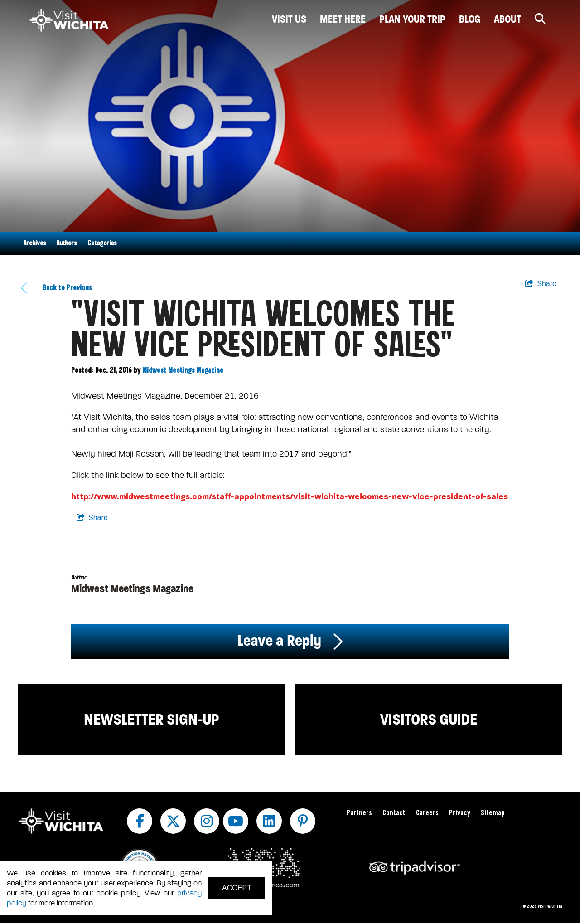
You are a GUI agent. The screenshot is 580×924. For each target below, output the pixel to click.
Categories (102, 243)
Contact (394, 813)
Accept (237, 888)
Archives (35, 243)
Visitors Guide (429, 719)
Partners (359, 813)
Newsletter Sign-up (152, 719)
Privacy (460, 813)
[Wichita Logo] (69, 20)
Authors (67, 243)
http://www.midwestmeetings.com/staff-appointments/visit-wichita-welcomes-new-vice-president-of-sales (290, 496)
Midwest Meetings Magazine (183, 371)
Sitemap (493, 813)
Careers (427, 813)
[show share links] (541, 284)
